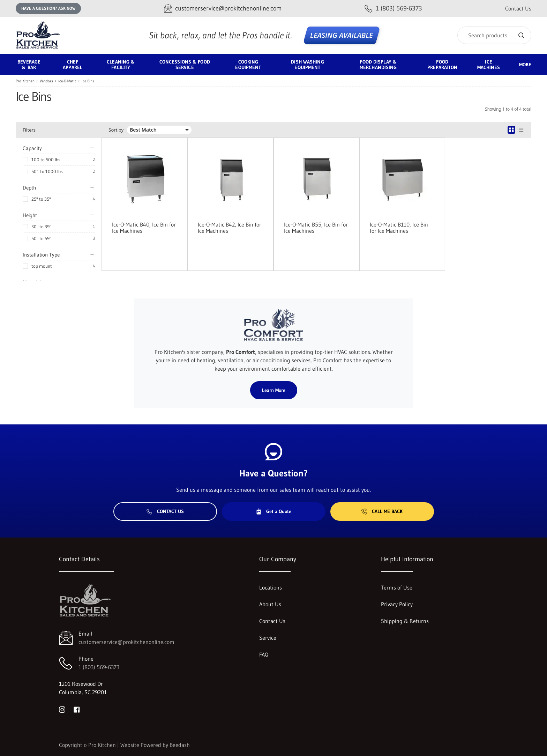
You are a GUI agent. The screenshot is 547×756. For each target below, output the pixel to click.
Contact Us (518, 8)
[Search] (494, 35)
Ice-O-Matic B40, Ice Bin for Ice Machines (144, 228)
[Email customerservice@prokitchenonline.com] (223, 9)
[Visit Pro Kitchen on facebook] (77, 709)
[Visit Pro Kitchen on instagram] (62, 709)
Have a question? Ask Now (48, 8)
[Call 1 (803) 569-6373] (393, 9)
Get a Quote (273, 511)
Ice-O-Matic (67, 81)
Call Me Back (382, 511)
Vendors (46, 81)
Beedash (180, 745)
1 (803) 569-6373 (99, 667)
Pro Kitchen (25, 81)
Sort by (116, 130)
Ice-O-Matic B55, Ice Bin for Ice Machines (316, 228)
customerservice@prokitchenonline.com (126, 642)
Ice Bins (88, 81)
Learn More (274, 390)
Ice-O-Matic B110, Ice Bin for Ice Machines (399, 228)
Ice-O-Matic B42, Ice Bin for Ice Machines (230, 228)
